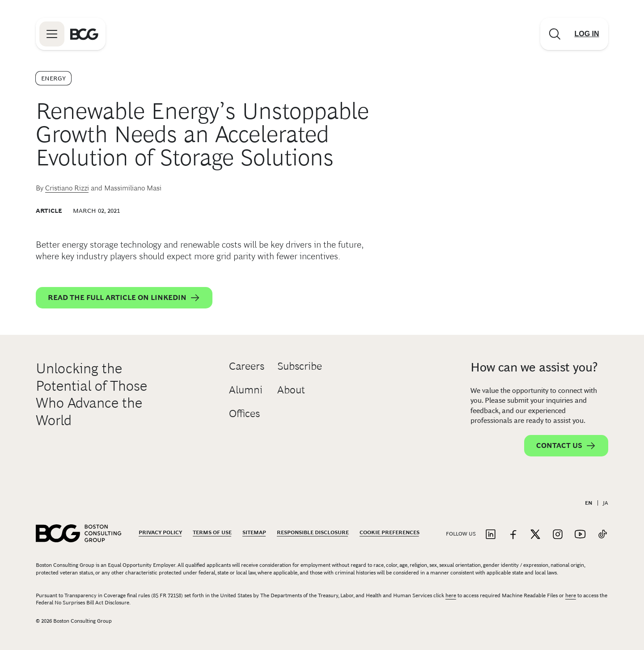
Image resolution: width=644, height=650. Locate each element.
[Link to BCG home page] (84, 34)
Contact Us (566, 446)
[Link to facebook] (513, 535)
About (291, 390)
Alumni (246, 390)
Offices (244, 413)
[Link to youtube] (580, 535)
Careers (247, 366)
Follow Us (461, 534)
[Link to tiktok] (602, 535)
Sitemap (254, 532)
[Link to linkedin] (491, 535)
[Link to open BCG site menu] (52, 34)
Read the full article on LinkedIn (124, 298)
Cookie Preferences (390, 532)
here (451, 595)
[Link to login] (587, 34)
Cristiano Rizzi (67, 188)
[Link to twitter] (535, 535)
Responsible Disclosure (313, 532)
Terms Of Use (212, 532)
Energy (53, 78)
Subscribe (300, 366)
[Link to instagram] (558, 535)
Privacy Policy (160, 532)
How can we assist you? (534, 367)
